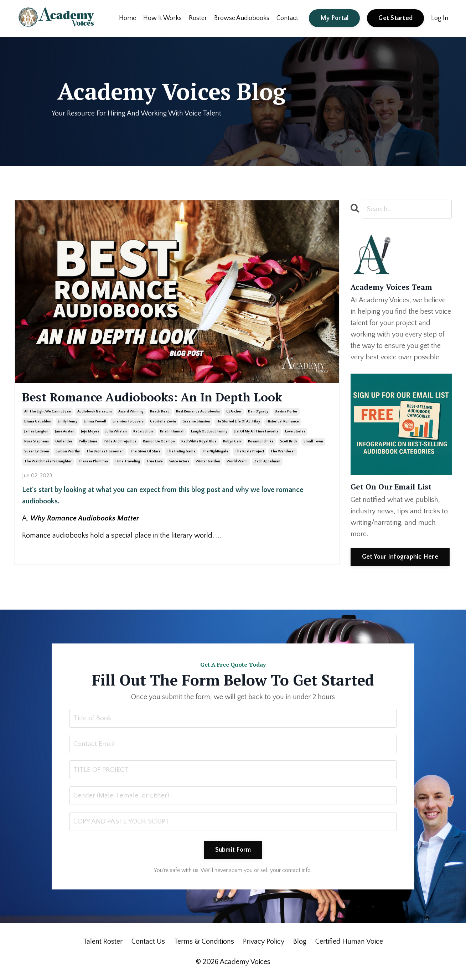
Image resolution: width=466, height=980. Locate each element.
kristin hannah (172, 432)
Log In (440, 18)
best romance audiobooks (198, 412)
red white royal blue (199, 442)
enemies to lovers (128, 422)
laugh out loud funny (209, 432)
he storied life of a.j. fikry (238, 422)
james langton (36, 432)
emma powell (95, 422)
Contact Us (148, 943)
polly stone (88, 442)
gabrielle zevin (163, 422)
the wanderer (283, 452)
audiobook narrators (95, 412)
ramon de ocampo (159, 442)
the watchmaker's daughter (48, 462)
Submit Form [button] (233, 852)
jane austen (65, 432)
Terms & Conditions (204, 943)
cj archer (234, 412)
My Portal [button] (334, 18)
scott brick (289, 442)
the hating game (181, 452)
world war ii (237, 462)
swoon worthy (68, 452)
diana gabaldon (38, 422)
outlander (64, 442)
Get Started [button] (395, 18)
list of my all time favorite (256, 432)
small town (313, 442)
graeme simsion (196, 422)
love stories (295, 432)
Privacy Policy (264, 943)
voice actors (179, 462)
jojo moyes (90, 432)
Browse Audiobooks (242, 18)
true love (155, 462)
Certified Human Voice (349, 943)
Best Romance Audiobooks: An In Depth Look (163, 397)
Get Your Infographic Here (400, 557)
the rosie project (249, 452)
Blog (300, 943)
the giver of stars (145, 452)
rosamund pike (261, 442)
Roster (198, 18)
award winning (131, 412)
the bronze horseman (105, 452)
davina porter (286, 412)
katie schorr (143, 432)
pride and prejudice (120, 442)
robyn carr (232, 442)
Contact (287, 18)
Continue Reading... (45, 550)
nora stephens (37, 442)
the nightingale (215, 452)
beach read (160, 412)
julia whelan (116, 432)
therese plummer (93, 462)
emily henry (68, 422)
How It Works (162, 18)
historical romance (283, 422)
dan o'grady (258, 412)
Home (128, 18)
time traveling (127, 462)
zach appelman (267, 462)
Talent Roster (103, 943)
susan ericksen (37, 452)
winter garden (208, 462)
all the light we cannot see (48, 412)
